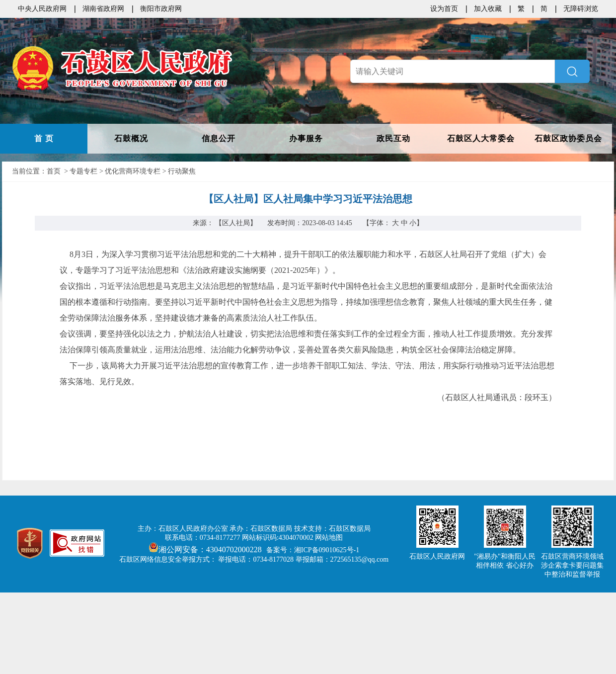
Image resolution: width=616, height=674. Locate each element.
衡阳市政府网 (161, 9)
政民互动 (393, 138)
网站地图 (329, 538)
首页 (54, 171)
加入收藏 (488, 9)
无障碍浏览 (581, 9)
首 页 (44, 138)
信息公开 (219, 138)
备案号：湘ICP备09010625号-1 (313, 550)
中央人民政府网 (42, 9)
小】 (416, 223)
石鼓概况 (131, 138)
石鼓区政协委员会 (568, 138)
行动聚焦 (182, 171)
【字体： (393, 223)
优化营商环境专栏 (133, 171)
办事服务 (306, 138)
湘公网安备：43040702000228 (206, 549)
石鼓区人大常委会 (481, 138)
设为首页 (444, 9)
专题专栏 (83, 171)
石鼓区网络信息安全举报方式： (168, 559)
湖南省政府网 (103, 9)
